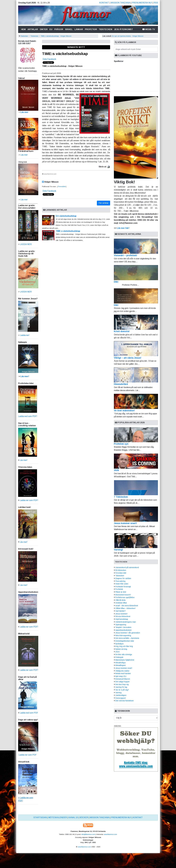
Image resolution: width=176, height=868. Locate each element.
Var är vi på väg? (122, 690)
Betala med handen (123, 673)
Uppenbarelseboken (123, 630)
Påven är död (121, 592)
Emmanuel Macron (123, 679)
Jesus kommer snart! (125, 523)
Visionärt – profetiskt (136, 248)
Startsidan (24, 36)
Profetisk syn (121, 444)
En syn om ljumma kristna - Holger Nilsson (128, 36)
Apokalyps (119, 644)
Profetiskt (119, 589)
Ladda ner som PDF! (29, 500)
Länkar (79, 29)
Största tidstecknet (123, 616)
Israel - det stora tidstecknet (127, 606)
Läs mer (24, 200)
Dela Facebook (49, 59)
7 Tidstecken (121, 497)
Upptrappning (121, 625)
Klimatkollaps (121, 663)
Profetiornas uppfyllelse (125, 597)
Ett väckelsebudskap (66, 216)
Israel (69, 29)
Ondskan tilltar (121, 603)
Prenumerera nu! (142, 3)
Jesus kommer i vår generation (128, 633)
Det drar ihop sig (122, 684)
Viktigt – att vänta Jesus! (136, 350)
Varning (118, 693)
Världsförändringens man (126, 622)
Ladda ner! (25, 335)
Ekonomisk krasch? (123, 595)
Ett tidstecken (121, 570)
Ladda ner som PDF (27, 755)
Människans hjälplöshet (125, 660)
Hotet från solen (122, 584)
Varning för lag (121, 687)
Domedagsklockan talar (125, 641)
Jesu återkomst (124, 29)
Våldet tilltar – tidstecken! (125, 608)
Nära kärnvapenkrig (123, 635)
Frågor (59, 29)
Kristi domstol (136, 324)
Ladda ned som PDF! (28, 416)
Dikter (44, 29)
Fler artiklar (103, 203)
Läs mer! (25, 376)
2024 (117, 652)
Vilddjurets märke (122, 671)
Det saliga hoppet (122, 682)
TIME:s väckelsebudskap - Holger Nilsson (56, 36)
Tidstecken (106, 29)
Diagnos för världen (123, 578)
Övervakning (120, 581)
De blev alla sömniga (124, 654)
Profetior (91, 29)
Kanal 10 (73, 817)
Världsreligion (121, 695)
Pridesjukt (119, 657)
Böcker (84, 817)
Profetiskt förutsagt (123, 587)
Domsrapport (121, 698)
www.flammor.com (110, 834)
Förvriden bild (121, 573)
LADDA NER (26, 244)
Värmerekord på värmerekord (127, 567)
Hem (24, 29)
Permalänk (62, 187)
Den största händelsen (124, 701)
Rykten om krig (121, 649)
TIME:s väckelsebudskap (65, 54)
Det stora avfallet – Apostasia (127, 638)
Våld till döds (120, 600)
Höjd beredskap (122, 619)
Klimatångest (120, 665)
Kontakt (104, 3)
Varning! (118, 550)
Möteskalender (58, 817)
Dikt (136, 274)
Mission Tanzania (121, 3)
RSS (156, 3)
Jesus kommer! (121, 614)
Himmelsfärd (136, 376)
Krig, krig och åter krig (124, 646)
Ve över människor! (136, 403)
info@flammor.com (88, 834)
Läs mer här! (123, 228)
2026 (116, 470)
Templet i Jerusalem (123, 627)
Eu (51, 29)
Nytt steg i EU (121, 676)
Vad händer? (120, 611)
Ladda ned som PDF (29, 713)
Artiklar (33, 29)
